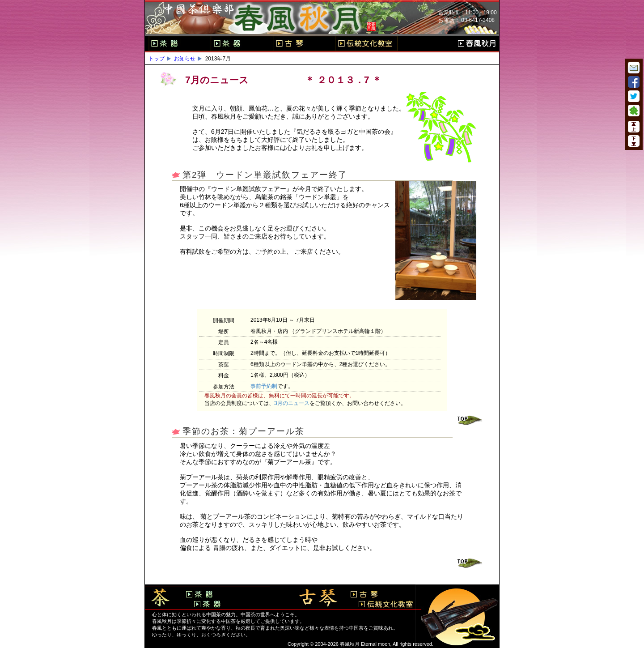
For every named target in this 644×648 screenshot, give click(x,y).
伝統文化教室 (366, 43)
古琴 (304, 43)
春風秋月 (477, 43)
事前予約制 (264, 386)
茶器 (242, 43)
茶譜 (180, 43)
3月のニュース (292, 403)
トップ (157, 59)
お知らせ (185, 59)
